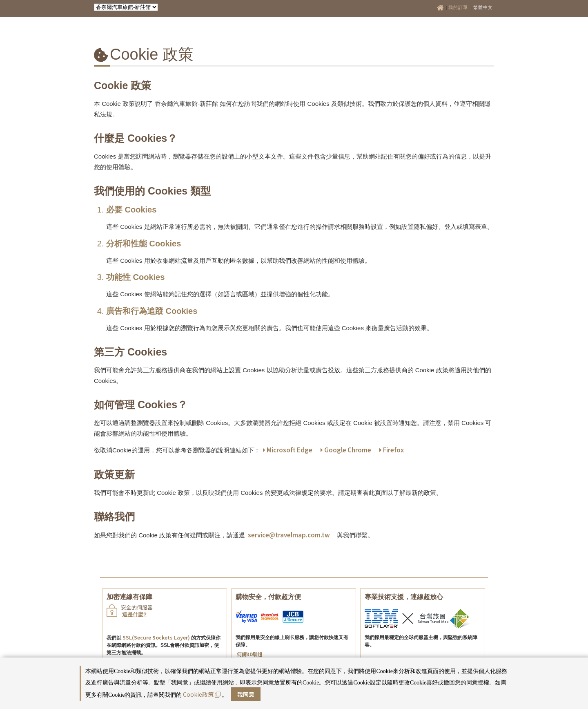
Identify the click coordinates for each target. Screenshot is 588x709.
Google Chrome (346, 450)
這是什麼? (134, 614)
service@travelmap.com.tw (289, 535)
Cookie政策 (202, 694)
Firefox (392, 450)
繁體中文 (483, 7)
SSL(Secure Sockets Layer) (156, 637)
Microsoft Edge (288, 450)
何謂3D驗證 (250, 654)
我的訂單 (459, 7)
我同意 (246, 694)
